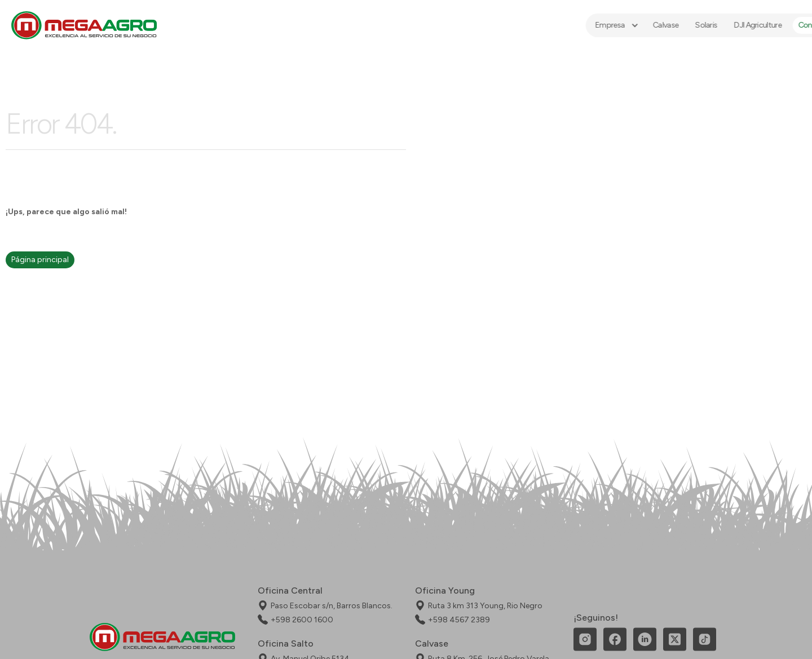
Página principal (40, 260)
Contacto (775, 25)
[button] (576, 25)
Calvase (626, 25)
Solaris (666, 25)
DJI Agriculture (718, 25)
